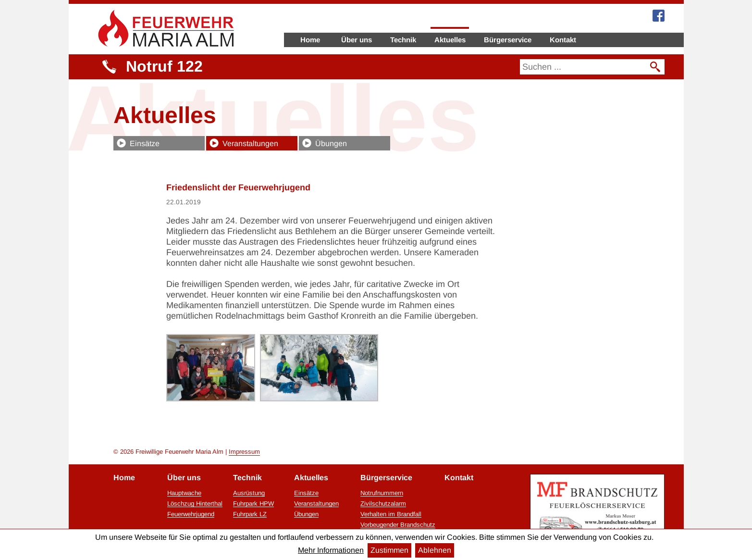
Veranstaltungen (250, 143)
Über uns (357, 40)
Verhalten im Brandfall (391, 514)
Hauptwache (184, 493)
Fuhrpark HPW (253, 504)
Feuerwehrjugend (191, 514)
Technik (403, 40)
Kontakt (563, 40)
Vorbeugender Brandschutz (398, 525)
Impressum (244, 452)
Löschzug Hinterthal (195, 504)
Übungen (331, 143)
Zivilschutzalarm (383, 504)
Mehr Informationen (331, 550)
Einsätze (145, 143)
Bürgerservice (508, 40)
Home (310, 40)
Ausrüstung (249, 493)
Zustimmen (389, 550)
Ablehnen (435, 550)
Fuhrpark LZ (250, 514)
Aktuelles (450, 40)
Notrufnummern (382, 493)
